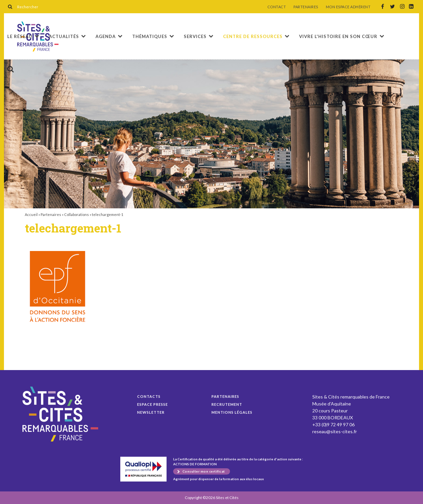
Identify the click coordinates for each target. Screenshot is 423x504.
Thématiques (150, 36)
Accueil (31, 214)
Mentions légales (232, 412)
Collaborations (77, 214)
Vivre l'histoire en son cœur (338, 36)
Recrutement (227, 404)
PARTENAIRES (306, 7)
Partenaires (51, 214)
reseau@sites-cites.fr (335, 431)
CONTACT (277, 7)
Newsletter (151, 412)
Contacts (149, 396)
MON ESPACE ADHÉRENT (348, 7)
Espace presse (153, 404)
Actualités (64, 36)
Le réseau (20, 36)
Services (195, 36)
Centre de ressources (253, 36)
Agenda (106, 36)
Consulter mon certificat (204, 471)
